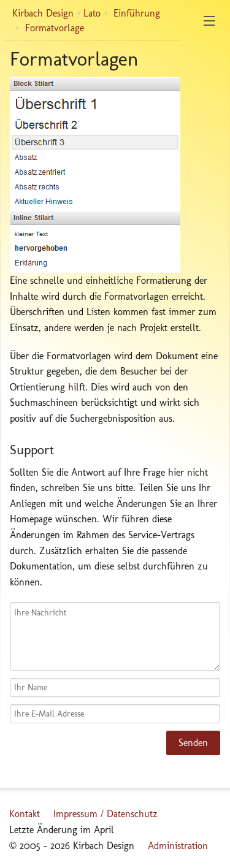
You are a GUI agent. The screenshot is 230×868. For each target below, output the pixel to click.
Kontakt (25, 814)
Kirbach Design (43, 13)
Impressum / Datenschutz (105, 814)
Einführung (137, 13)
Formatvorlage (55, 28)
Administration (178, 846)
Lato (92, 13)
